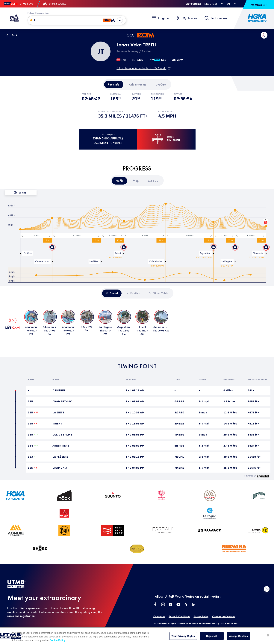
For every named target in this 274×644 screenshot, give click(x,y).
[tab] (114, 85)
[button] (264, 35)
